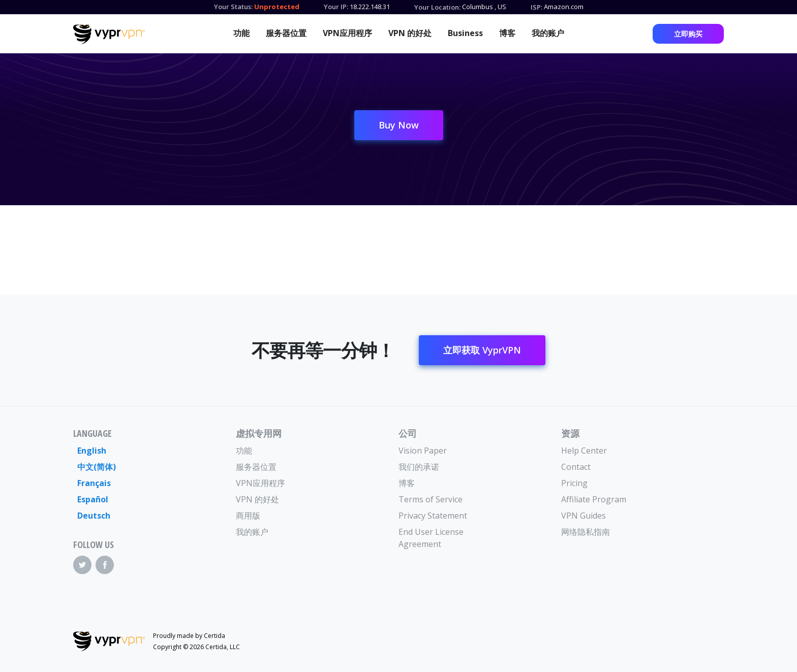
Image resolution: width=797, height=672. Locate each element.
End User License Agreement (431, 538)
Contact (576, 467)
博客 (507, 33)
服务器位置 (286, 33)
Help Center (584, 451)
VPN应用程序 (347, 33)
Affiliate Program (594, 499)
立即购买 (688, 34)
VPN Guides (584, 516)
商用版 (248, 516)
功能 (241, 33)
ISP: (537, 7)
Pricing (574, 483)
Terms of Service (431, 499)
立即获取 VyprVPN (482, 350)
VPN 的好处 (410, 33)
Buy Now (399, 125)
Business (465, 33)
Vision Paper (423, 451)
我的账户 (548, 33)
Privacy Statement (433, 516)
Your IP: (336, 7)
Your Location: (437, 7)
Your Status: (233, 7)
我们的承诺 (419, 467)
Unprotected (277, 7)
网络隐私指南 (586, 532)
